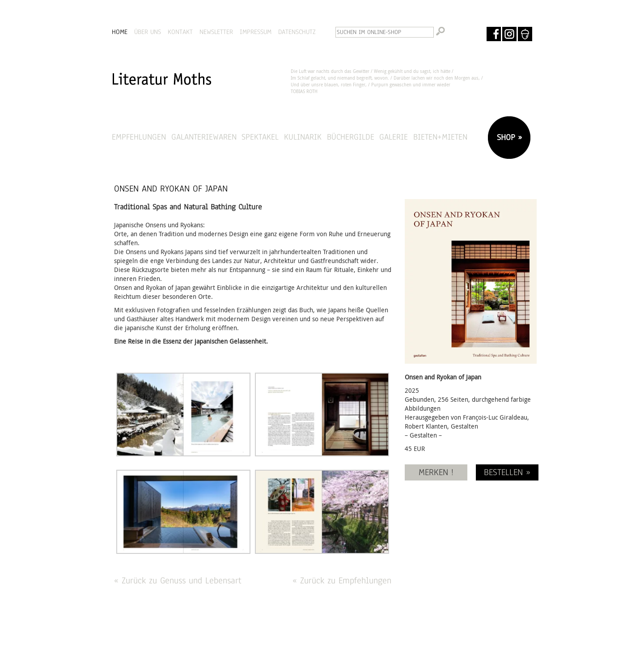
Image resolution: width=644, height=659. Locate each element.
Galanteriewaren (204, 137)
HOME (120, 32)
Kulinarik (303, 137)
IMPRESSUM (256, 32)
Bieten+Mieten (440, 137)
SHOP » (508, 137)
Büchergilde (351, 137)
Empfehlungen (139, 137)
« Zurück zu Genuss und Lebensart (178, 580)
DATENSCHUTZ (297, 32)
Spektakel (260, 137)
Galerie (394, 137)
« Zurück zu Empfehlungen (342, 580)
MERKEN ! (436, 472)
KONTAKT (180, 32)
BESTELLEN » (507, 472)
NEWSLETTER (216, 32)
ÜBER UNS (148, 32)
